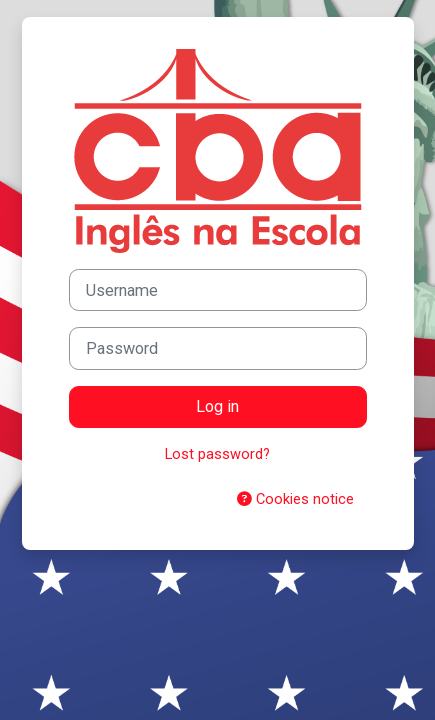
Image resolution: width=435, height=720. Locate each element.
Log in (217, 406)
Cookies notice (295, 499)
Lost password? (217, 454)
